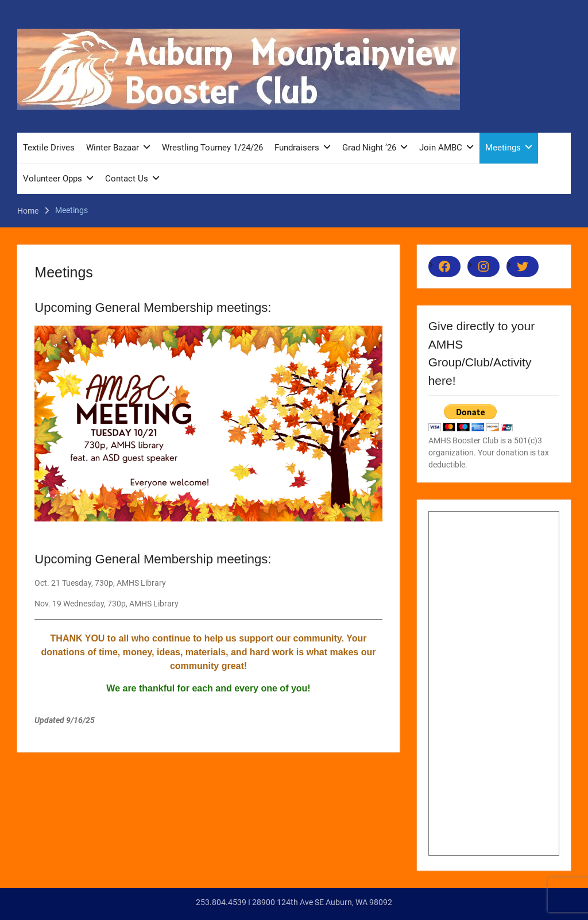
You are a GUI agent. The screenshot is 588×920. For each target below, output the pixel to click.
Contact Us (127, 179)
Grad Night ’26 (369, 148)
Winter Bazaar (113, 148)
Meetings (503, 148)
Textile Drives (49, 148)
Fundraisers (297, 148)
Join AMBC (441, 148)
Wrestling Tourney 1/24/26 (212, 148)
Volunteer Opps (53, 179)
